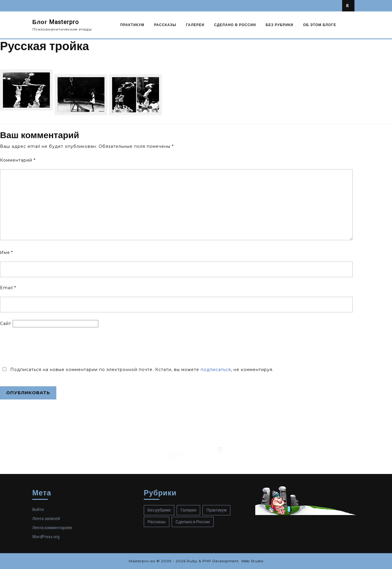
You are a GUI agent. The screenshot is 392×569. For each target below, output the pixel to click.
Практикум (132, 25)
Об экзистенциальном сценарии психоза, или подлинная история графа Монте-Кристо (184, 450)
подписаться (216, 370)
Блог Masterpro (56, 22)
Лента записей (46, 519)
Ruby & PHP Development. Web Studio (225, 561)
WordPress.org (46, 537)
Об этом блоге (320, 25)
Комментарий (18, 160)
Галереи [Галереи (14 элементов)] (188, 510)
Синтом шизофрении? (177, 449)
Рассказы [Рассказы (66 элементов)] (157, 522)
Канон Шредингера (177, 454)
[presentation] (45, 346)
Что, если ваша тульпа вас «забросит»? (179, 452)
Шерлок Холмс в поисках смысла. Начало (179, 453)
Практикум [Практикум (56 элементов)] (216, 510)
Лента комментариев (52, 528)
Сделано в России (235, 25)
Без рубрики (279, 25)
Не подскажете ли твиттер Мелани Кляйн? (179, 451)
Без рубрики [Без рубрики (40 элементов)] (159, 510)
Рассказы (165, 25)
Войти (38, 510)
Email (8, 288)
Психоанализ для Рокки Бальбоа (178, 452)
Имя (6, 253)
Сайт (6, 324)
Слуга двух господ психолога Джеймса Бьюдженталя (180, 454)
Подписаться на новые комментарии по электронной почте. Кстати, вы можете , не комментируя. (137, 370)
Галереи (195, 25)
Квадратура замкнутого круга (178, 455)
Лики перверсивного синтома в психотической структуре (181, 449)
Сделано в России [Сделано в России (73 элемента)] (193, 522)
